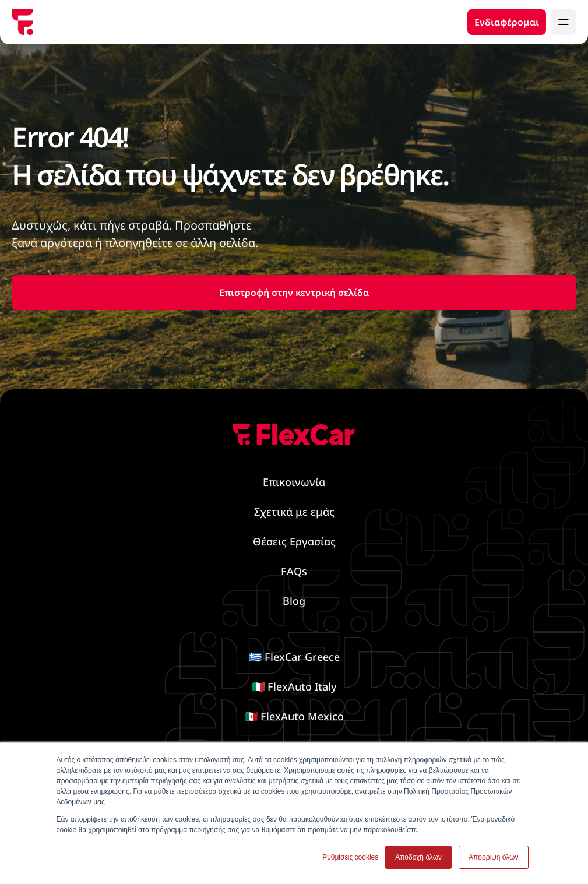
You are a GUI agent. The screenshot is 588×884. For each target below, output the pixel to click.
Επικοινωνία (294, 482)
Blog (294, 601)
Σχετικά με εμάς (294, 512)
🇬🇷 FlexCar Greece (294, 657)
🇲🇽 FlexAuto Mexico (294, 716)
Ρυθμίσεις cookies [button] (350, 857)
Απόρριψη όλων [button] (493, 857)
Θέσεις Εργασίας (294, 541)
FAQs (294, 571)
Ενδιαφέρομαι (507, 22)
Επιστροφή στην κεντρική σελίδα (294, 293)
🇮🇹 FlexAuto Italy (294, 686)
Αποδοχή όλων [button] (418, 857)
